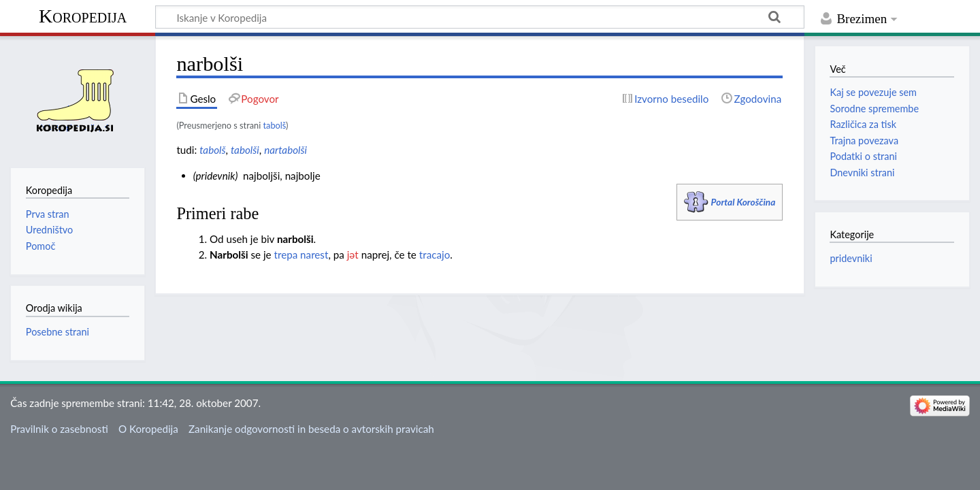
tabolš (275, 125)
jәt (353, 255)
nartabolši (285, 150)
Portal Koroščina (744, 202)
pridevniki (851, 258)
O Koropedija (148, 429)
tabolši (245, 150)
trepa (285, 255)
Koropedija (83, 16)
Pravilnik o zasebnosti (59, 429)
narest (314, 255)
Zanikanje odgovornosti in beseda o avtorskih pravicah (311, 429)
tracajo (435, 255)
